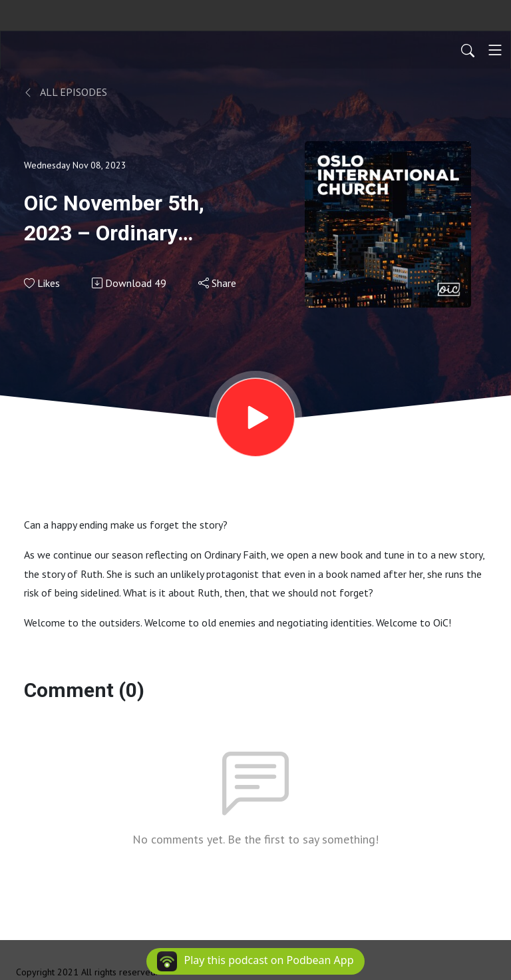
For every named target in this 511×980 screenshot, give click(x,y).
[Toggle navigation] (495, 50)
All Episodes (66, 92)
